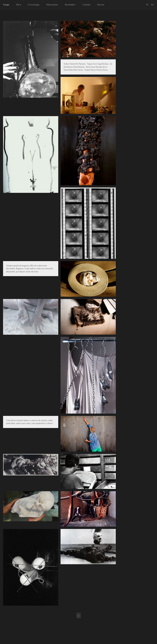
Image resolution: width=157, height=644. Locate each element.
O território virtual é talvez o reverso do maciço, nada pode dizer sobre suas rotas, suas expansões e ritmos (29, 422)
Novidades (70, 5)
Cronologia (34, 5)
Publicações (52, 5)
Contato (87, 5)
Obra (19, 5)
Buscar (101, 5)
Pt (147, 5)
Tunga (6, 5)
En (153, 5)
